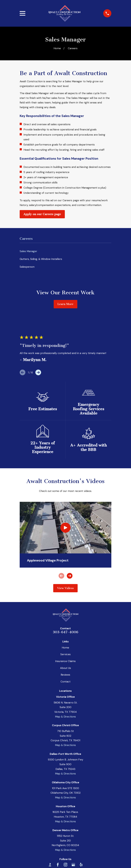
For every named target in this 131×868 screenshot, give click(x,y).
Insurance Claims (65, 661)
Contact (65, 682)
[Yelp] (81, 865)
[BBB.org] (50, 865)
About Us (65, 668)
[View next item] (38, 372)
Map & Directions (65, 717)
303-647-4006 (65, 632)
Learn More (65, 304)
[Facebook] (58, 865)
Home (65, 648)
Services (65, 654)
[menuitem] (65, 251)
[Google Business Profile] (73, 865)
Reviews (65, 675)
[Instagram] (66, 865)
